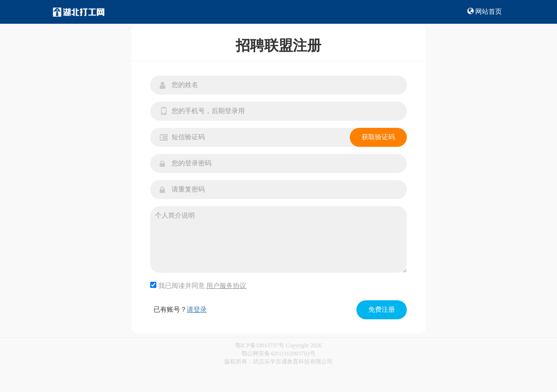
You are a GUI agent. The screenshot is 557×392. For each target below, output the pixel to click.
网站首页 (485, 11)
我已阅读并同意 (198, 286)
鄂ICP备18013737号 (260, 345)
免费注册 (382, 310)
